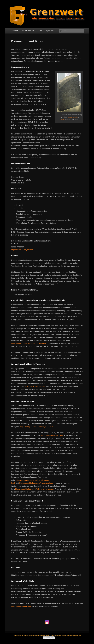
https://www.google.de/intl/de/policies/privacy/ (30, 343)
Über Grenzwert (28, 31)
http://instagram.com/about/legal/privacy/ (37, 426)
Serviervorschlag (73, 117)
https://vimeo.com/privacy (35, 386)
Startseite (15, 31)
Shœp (40, 31)
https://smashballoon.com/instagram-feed (36, 483)
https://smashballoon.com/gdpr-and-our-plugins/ (35, 489)
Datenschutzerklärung (74, 635)
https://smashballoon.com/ (52, 435)
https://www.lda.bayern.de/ (22, 250)
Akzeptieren (49, 638)
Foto (62, 119)
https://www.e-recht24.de (21, 606)
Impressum (50, 31)
